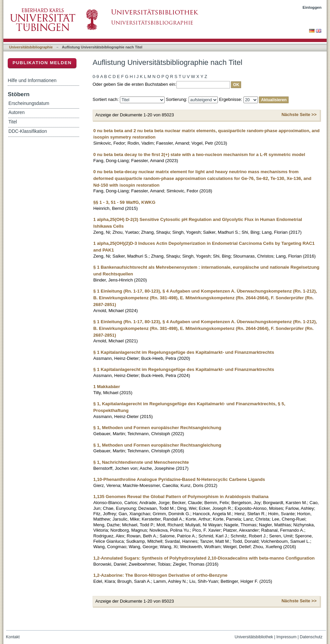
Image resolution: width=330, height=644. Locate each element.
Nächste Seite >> (299, 115)
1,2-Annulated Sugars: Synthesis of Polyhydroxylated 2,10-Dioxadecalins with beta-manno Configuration (204, 558)
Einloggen (312, 7)
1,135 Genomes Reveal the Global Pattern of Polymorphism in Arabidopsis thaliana (181, 497)
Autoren (16, 112)
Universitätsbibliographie (31, 47)
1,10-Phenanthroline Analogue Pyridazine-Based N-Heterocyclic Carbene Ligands (179, 479)
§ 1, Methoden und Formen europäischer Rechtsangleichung (157, 428)
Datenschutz (311, 637)
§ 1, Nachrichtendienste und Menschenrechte (141, 462)
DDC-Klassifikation (28, 131)
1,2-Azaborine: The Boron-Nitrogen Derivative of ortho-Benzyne (160, 575)
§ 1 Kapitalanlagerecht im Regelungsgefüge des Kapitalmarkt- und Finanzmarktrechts (184, 352)
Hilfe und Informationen (32, 80)
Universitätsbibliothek (254, 637)
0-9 (96, 77)
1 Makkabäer (107, 387)
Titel (13, 122)
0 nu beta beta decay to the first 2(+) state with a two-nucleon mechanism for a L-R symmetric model (199, 155)
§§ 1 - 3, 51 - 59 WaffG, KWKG (124, 202)
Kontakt (13, 637)
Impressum (287, 637)
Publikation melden (42, 63)
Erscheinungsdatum (29, 103)
